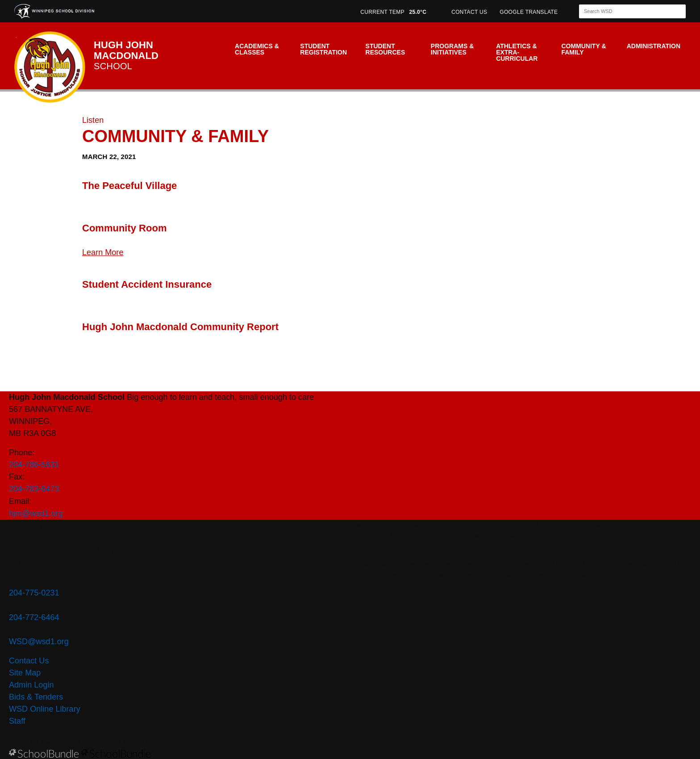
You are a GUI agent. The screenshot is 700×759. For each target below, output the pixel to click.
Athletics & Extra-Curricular (517, 52)
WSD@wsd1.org (39, 642)
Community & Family (583, 49)
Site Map (25, 673)
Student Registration (323, 49)
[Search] (625, 11)
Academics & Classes (257, 49)
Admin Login (31, 685)
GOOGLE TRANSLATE (529, 12)
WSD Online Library (45, 709)
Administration (654, 46)
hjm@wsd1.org (36, 513)
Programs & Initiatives (452, 49)
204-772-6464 (34, 617)
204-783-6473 (34, 489)
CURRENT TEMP (393, 12)
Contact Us (29, 661)
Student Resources (385, 49)
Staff (17, 721)
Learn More (103, 252)
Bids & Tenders (36, 697)
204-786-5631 (34, 465)
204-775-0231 (34, 593)
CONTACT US (469, 12)
